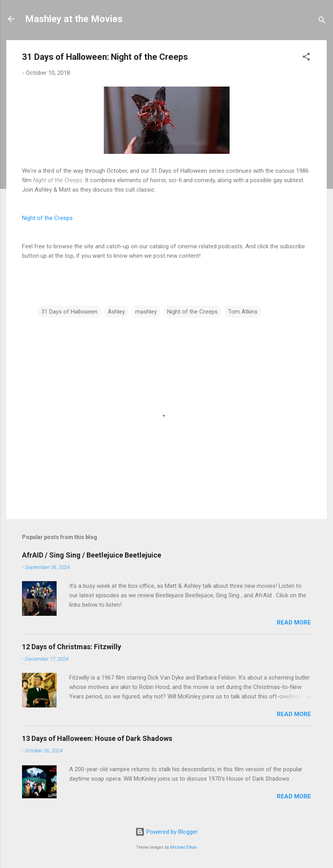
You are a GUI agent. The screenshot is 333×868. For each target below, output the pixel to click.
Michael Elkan (184, 847)
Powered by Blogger (166, 832)
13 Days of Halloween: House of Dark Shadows (97, 738)
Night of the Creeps (47, 218)
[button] (306, 58)
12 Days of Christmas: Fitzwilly (72, 647)
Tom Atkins (243, 312)
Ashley (116, 312)
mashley (146, 312)
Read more (294, 622)
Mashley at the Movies (74, 19)
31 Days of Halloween (69, 312)
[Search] (322, 21)
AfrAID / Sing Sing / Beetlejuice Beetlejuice (92, 555)
